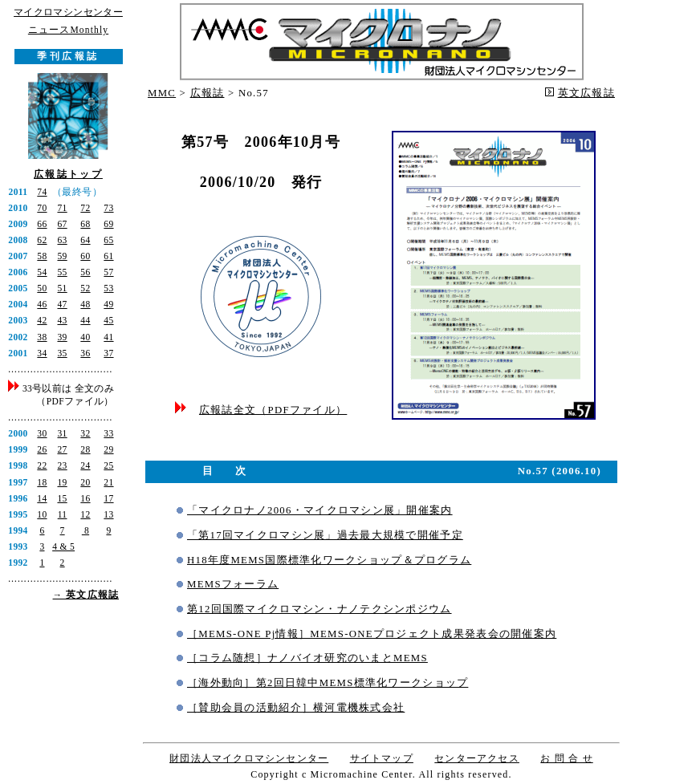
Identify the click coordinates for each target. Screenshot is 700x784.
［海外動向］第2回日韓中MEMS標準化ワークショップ (328, 683)
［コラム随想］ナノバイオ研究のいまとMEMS (307, 658)
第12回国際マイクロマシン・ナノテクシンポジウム (319, 609)
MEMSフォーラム (233, 584)
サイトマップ (382, 758)
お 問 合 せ (566, 758)
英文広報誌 (586, 93)
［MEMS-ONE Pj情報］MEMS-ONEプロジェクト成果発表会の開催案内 (372, 634)
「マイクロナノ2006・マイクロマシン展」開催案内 (320, 510)
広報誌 (208, 93)
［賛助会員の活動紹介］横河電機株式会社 (296, 708)
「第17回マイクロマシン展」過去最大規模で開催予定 (325, 535)
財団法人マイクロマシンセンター (249, 758)
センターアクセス (477, 758)
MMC (162, 93)
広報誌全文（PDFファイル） (273, 410)
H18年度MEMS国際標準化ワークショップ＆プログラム (329, 560)
